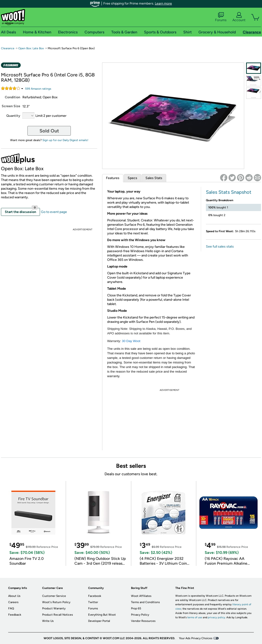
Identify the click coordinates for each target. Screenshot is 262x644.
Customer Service (54, 596)
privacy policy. (217, 617)
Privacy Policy (140, 615)
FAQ (11, 608)
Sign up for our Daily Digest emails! (65, 140)
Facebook (95, 596)
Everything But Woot (102, 615)
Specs (132, 178)
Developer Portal (99, 621)
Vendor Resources (143, 621)
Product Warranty (54, 608)
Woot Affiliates (141, 596)
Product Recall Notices (58, 615)
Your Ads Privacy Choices (196, 638)
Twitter (93, 602)
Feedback (15, 615)
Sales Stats (154, 178)
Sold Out (49, 131)
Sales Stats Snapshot (229, 192)
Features (113, 178)
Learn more (163, 3)
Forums (221, 17)
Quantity (13, 116)
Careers (13, 602)
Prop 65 (136, 608)
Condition (13, 97)
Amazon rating (38, 89)
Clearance (8, 48)
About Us (14, 596)
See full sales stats (220, 247)
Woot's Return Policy (56, 602)
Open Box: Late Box (31, 48)
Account (239, 17)
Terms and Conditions (145, 602)
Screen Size (11, 106)
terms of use (195, 617)
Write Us (48, 621)
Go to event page (54, 212)
